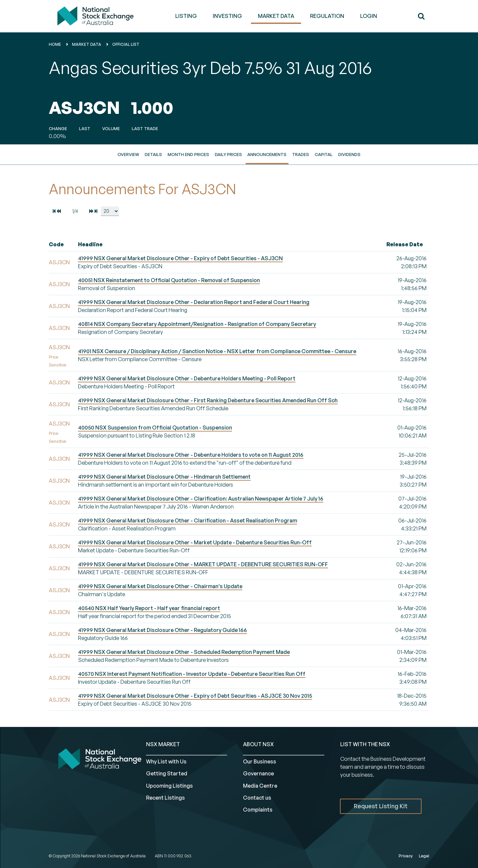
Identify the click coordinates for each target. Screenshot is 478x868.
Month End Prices (188, 154)
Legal (424, 856)
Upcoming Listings (169, 786)
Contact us (257, 798)
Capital (324, 154)
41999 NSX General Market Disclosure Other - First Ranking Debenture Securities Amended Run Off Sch (208, 400)
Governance (258, 773)
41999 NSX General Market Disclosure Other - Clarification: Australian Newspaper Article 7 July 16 (201, 499)
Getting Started (167, 773)
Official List (126, 44)
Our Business (260, 761)
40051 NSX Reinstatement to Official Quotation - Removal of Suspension (169, 280)
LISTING (186, 16)
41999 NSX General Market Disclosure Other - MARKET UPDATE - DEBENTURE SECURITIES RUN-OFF (203, 564)
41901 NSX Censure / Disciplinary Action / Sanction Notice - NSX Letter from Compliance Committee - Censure (217, 351)
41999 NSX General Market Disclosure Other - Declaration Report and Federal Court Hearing (194, 302)
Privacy (406, 856)
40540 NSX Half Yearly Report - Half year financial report (149, 608)
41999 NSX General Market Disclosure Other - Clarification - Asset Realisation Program (188, 520)
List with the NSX (365, 744)
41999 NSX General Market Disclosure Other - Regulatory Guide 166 (162, 630)
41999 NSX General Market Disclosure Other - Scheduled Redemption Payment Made (184, 652)
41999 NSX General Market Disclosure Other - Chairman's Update (160, 586)
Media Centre (260, 786)
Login (369, 16)
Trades (301, 154)
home (55, 44)
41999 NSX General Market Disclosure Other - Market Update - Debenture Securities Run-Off (195, 542)
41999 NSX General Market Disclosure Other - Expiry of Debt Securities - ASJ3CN (180, 258)
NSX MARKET (163, 744)
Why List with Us (166, 761)
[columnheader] (62, 244)
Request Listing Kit (381, 806)
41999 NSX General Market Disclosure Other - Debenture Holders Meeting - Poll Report (187, 378)
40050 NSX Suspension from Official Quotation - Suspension (155, 428)
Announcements (267, 154)
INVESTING (227, 16)
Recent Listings (165, 798)
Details (153, 154)
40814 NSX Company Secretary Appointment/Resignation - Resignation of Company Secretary (197, 324)
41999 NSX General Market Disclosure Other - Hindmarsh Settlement (164, 477)
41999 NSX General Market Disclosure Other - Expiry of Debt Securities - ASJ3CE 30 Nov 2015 (195, 696)
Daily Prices (228, 154)
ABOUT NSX (258, 744)
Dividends (349, 154)
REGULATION (327, 16)
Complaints (258, 810)
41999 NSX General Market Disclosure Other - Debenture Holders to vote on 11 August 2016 (191, 455)
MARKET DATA (276, 16)
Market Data (87, 44)
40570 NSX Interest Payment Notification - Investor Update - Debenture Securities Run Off (192, 674)
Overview (128, 154)
